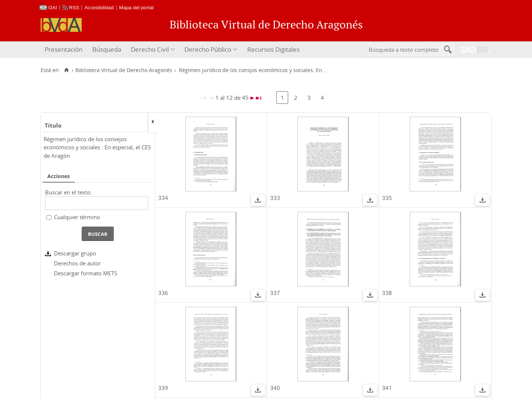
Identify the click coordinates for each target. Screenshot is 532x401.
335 (387, 198)
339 (163, 388)
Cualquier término (77, 217)
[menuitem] (64, 50)
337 (275, 293)
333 (275, 198)
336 (163, 293)
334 (163, 198)
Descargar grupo (75, 253)
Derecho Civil (150, 49)
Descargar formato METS (86, 273)
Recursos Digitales (273, 49)
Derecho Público (208, 49)
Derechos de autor (77, 263)
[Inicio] (66, 70)
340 (275, 388)
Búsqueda (107, 49)
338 (387, 293)
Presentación (64, 49)
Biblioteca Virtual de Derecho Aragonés (124, 70)
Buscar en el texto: (69, 192)
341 (387, 388)
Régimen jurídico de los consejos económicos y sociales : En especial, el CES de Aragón (97, 147)
